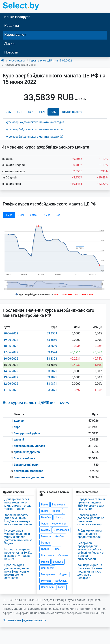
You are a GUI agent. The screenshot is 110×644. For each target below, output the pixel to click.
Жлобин (60, 536)
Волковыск (48, 555)
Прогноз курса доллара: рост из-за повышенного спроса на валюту (91, 520)
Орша (44, 524)
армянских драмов (27, 452)
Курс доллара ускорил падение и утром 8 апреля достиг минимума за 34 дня (18, 537)
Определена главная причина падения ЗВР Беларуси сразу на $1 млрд (92, 504)
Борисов (58, 562)
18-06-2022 (11, 346)
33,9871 (52, 371)
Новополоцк (59, 524)
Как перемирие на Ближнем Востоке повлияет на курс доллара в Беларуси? (90, 571)
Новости (11, 52)
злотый (19, 440)
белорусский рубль (27, 433)
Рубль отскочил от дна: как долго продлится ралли (90, 534)
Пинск (45, 511)
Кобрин (57, 511)
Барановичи (59, 505)
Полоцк (59, 517)
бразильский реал (26, 465)
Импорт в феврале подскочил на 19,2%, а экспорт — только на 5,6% (18, 554)
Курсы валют (15, 35)
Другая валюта (72, 112)
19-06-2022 (11, 340)
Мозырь (46, 536)
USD (8, 112)
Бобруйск (61, 581)
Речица (45, 543)
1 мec (9, 215)
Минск (45, 562)
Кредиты (12, 26)
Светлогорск (61, 530)
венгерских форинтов (29, 471)
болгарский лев (25, 458)
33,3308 (52, 359)
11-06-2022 (11, 390)
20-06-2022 (11, 333)
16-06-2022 (11, 359)
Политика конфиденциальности (24, 620)
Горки (62, 587)
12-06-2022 (11, 384)
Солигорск (47, 568)
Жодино (63, 574)
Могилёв (46, 581)
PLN (42, 112)
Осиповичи (48, 587)
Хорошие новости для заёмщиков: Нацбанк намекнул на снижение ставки (18, 520)
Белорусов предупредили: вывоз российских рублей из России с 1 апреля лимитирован (90, 551)
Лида (57, 549)
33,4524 (52, 352)
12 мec (46, 215)
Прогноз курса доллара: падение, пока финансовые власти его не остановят (17, 571)
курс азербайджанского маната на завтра (34, 129)
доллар (19, 421)
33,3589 (52, 333)
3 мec (21, 215)
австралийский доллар (30, 446)
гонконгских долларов (29, 477)
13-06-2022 (11, 377)
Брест (44, 505)
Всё (58, 215)
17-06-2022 (11, 352)
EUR (19, 112)
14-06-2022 (11, 371)
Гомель (45, 530)
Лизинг (10, 43)
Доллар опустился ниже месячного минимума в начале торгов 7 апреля (18, 504)
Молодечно (48, 574)
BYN (31, 112)
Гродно (45, 549)
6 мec (33, 215)
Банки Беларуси (17, 17)
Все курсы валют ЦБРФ (36, 403)
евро (17, 427)
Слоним (63, 555)
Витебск (46, 517)
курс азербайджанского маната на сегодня (35, 122)
